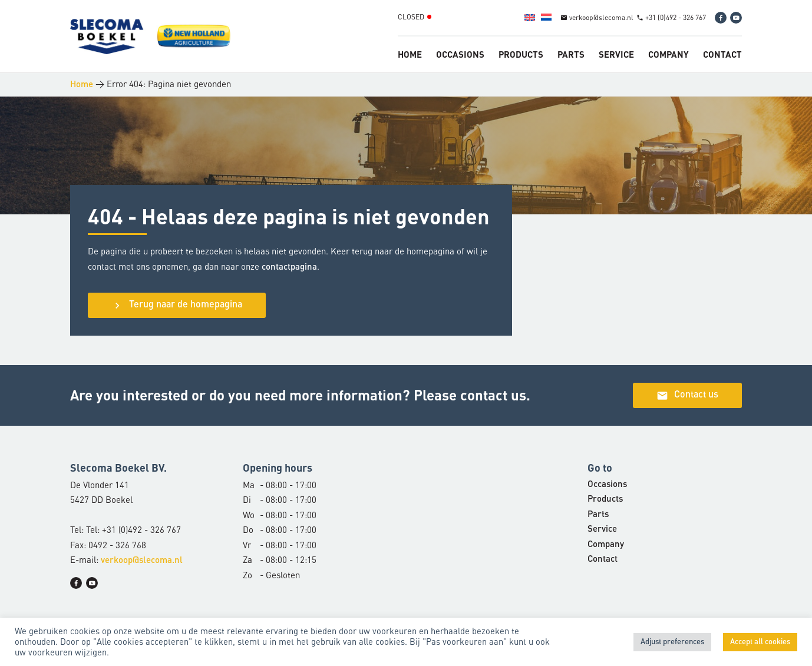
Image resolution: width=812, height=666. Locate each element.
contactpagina (289, 268)
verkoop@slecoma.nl (142, 561)
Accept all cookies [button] (760, 642)
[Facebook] (721, 18)
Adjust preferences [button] (672, 642)
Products (521, 54)
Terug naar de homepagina (177, 306)
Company (669, 54)
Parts (571, 54)
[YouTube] (736, 18)
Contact (722, 54)
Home (410, 54)
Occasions (460, 54)
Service (616, 54)
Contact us (687, 396)
